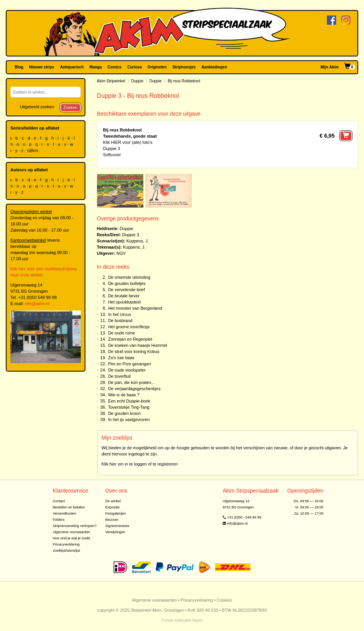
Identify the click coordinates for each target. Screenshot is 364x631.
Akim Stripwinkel (111, 81)
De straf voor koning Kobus (134, 351)
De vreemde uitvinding (129, 277)
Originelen (157, 67)
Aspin (197, 620)
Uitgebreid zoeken (37, 107)
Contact (59, 501)
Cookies (225, 600)
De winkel (113, 501)
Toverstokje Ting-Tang (129, 407)
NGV (121, 253)
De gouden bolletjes (127, 283)
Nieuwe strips (42, 67)
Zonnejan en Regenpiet (130, 339)
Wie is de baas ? (124, 395)
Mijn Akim (330, 67)
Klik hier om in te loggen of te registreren (140, 464)
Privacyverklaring (66, 544)
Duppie (137, 81)
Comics (114, 67)
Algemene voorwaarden (71, 532)
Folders (59, 520)
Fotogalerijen (115, 513)
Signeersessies (117, 526)
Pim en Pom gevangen (130, 364)
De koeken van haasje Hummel (138, 345)
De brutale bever (124, 296)
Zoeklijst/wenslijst (66, 551)
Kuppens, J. (138, 241)
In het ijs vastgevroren (129, 420)
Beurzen (112, 520)
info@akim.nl (37, 304)
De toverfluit (120, 376)
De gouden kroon (124, 413)
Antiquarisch (72, 67)
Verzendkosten (64, 513)
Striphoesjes (184, 67)
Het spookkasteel (124, 302)
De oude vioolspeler (127, 370)
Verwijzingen (115, 532)
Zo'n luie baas (121, 358)
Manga (96, 67)
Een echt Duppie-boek (129, 401)
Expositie (112, 507)
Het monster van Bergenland (135, 308)
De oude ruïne (122, 333)
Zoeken (71, 107)
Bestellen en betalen (69, 507)
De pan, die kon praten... (131, 382)
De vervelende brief (127, 290)
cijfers (33, 150)
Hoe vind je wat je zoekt (71, 538)
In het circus (120, 314)
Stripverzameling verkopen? (75, 526)
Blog (19, 67)
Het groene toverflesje (129, 327)
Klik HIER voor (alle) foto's (128, 142)
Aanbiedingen (214, 67)
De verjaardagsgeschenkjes (134, 389)
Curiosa (134, 67)
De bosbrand (120, 321)
